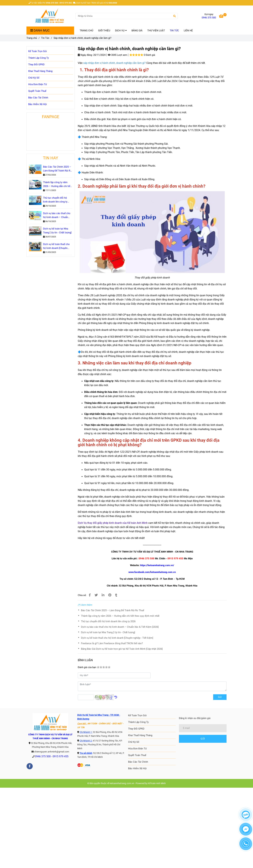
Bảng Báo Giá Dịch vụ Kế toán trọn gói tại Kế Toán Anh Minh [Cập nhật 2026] (122, 649)
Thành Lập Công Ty (38, 58)
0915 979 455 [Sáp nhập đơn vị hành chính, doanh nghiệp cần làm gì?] (61, 756)
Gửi (220, 697)
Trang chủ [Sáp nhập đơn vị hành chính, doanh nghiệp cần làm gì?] (32, 38)
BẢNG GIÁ (137, 31)
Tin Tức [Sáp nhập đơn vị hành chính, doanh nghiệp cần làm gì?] (45, 38)
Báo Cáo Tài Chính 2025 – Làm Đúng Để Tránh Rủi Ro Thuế (113, 610)
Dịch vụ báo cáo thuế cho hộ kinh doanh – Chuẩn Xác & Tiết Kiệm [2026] (120, 627)
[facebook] (30, 766)
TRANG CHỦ (86, 31)
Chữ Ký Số (34, 78)
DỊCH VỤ (121, 31)
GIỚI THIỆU (104, 31)
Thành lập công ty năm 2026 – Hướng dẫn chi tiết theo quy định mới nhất (120, 616)
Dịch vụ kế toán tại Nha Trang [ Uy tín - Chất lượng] (108, 632)
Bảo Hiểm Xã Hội (38, 104)
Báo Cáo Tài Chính (38, 98)
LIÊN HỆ (188, 31)
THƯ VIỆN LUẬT (156, 31)
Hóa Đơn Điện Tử (38, 84)
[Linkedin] (103, 595)
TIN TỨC (174, 31)
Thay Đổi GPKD (36, 64)
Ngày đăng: (85, 55)
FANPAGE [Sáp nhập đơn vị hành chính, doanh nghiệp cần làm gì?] (51, 117)
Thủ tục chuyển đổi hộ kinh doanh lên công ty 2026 (108, 621)
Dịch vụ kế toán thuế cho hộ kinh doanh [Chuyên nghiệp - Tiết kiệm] (117, 638)
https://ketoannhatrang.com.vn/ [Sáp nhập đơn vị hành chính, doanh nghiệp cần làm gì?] (157, 565)
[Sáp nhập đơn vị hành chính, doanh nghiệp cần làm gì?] (50, 16)
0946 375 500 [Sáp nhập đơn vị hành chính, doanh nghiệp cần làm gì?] (209, 18)
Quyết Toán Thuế (37, 91)
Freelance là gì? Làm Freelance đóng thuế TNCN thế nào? (112, 643)
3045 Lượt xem (117, 55)
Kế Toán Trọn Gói (38, 51)
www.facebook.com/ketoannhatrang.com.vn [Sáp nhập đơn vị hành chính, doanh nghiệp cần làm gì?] (152, 572)
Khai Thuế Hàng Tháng (40, 71)
